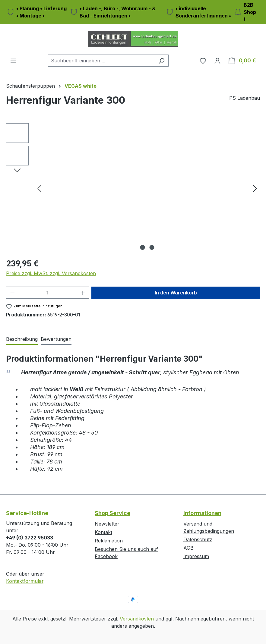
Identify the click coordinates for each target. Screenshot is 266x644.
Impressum (196, 556)
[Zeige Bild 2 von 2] (152, 247)
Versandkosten (137, 619)
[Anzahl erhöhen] (83, 293)
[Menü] (13, 61)
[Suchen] (161, 61)
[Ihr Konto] (217, 61)
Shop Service (112, 513)
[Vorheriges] (39, 188)
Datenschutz (198, 539)
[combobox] (101, 61)
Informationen (202, 513)
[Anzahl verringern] (12, 293)
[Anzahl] (48, 293)
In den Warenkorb (176, 293)
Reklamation (109, 541)
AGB (188, 548)
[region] (133, 188)
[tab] (22, 339)
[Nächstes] (255, 188)
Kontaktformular (25, 581)
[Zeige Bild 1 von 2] (143, 247)
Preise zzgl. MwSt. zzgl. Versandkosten (51, 273)
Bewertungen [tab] (56, 339)
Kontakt (103, 532)
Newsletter (107, 524)
